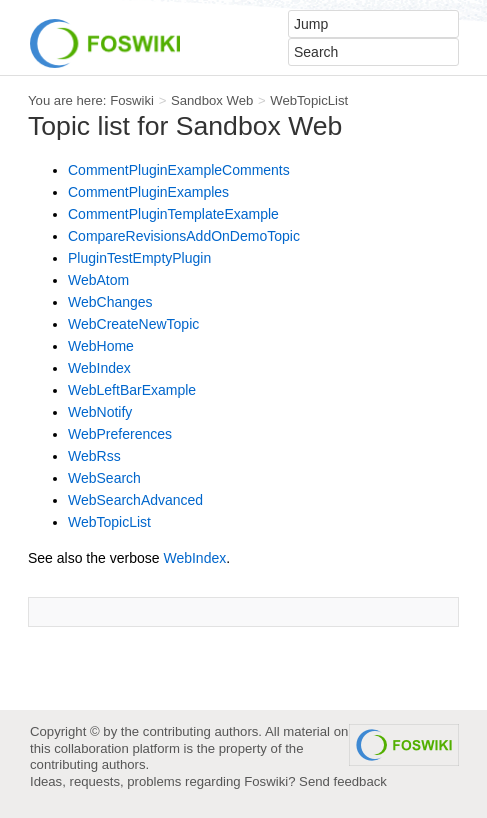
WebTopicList (309, 100)
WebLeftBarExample (132, 390)
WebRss (94, 456)
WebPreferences (120, 434)
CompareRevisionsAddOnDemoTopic (184, 236)
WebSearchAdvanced (135, 500)
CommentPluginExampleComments (179, 170)
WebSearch (104, 478)
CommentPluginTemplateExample (173, 214)
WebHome (101, 346)
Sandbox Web (212, 100)
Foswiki (132, 100)
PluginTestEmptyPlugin (139, 258)
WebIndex (99, 368)
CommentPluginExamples (148, 192)
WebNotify (100, 412)
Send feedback (343, 781)
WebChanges (110, 302)
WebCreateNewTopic (133, 324)
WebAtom (98, 280)
